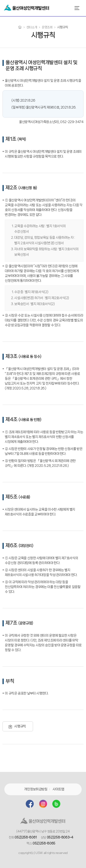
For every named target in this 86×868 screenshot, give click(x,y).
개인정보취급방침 (36, 789)
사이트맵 (58, 789)
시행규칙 (20, 726)
